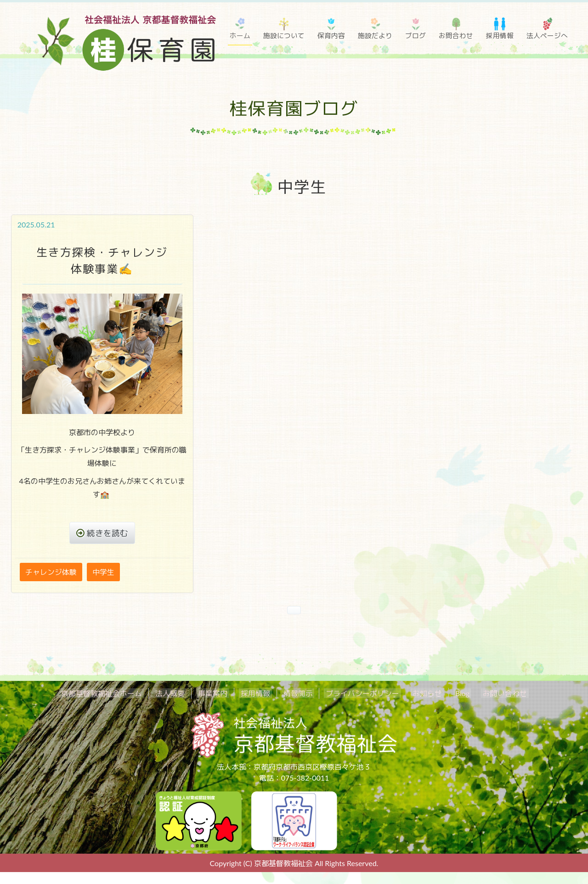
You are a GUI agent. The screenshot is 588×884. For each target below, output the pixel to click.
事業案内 (220, 694)
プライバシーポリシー (359, 694)
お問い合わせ (491, 694)
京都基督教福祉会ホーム (116, 694)
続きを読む (108, 533)
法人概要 (181, 694)
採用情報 (500, 35)
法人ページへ (547, 35)
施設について (284, 35)
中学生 (103, 572)
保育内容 (331, 35)
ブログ (416, 35)
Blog (451, 694)
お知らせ (420, 694)
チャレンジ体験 (51, 572)
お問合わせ (456, 35)
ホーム (240, 35)
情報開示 (298, 694)
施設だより (375, 35)
